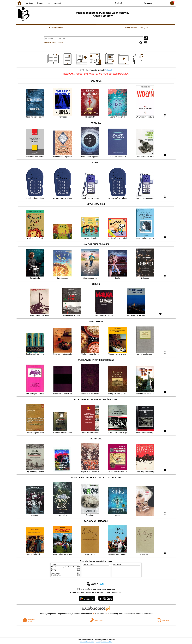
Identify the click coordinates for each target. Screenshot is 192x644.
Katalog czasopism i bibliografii (136, 28)
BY (140, 3)
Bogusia (54, 569)
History (40, 3)
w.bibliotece (88, 614)
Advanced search (50, 42)
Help (49, 3)
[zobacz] (108, 70)
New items (29, 3)
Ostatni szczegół (56, 573)
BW (130, 3)
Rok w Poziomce (56, 571)
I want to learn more (87, 642)
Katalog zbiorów (56, 28)
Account (58, 3)
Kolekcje (60, 42)
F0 (154, 3)
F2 (164, 3)
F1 (158, 3)
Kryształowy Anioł (56, 575)
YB (135, 3)
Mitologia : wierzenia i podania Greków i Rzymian (65, 567)
